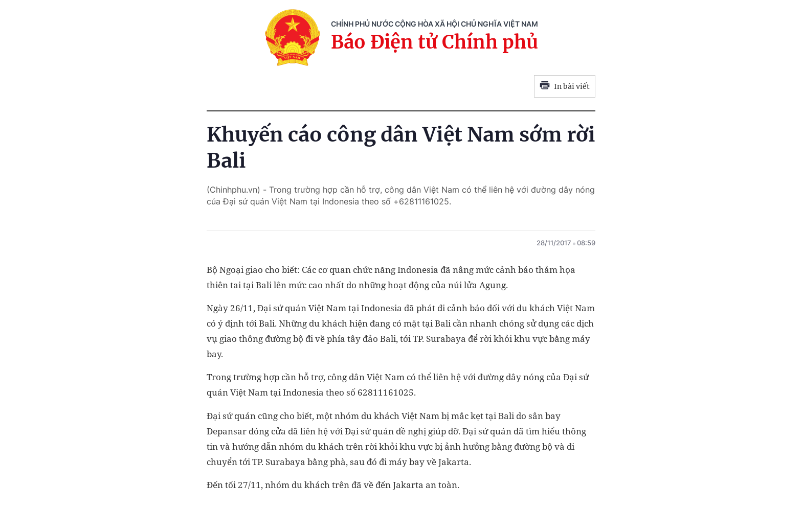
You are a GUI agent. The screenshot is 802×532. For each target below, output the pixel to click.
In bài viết (565, 86)
